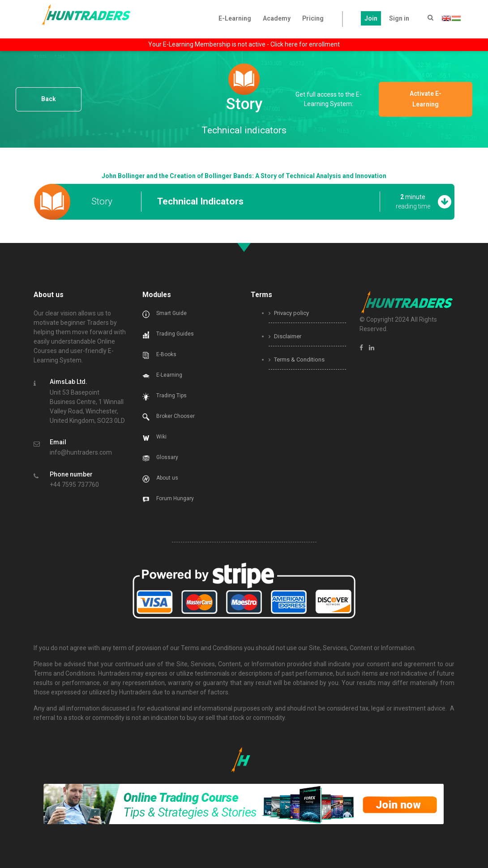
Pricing (313, 18)
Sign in (399, 18)
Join (371, 18)
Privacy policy (289, 313)
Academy (277, 18)
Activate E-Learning (431, 99)
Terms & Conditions (297, 360)
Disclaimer (285, 336)
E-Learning (235, 18)
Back (49, 99)
